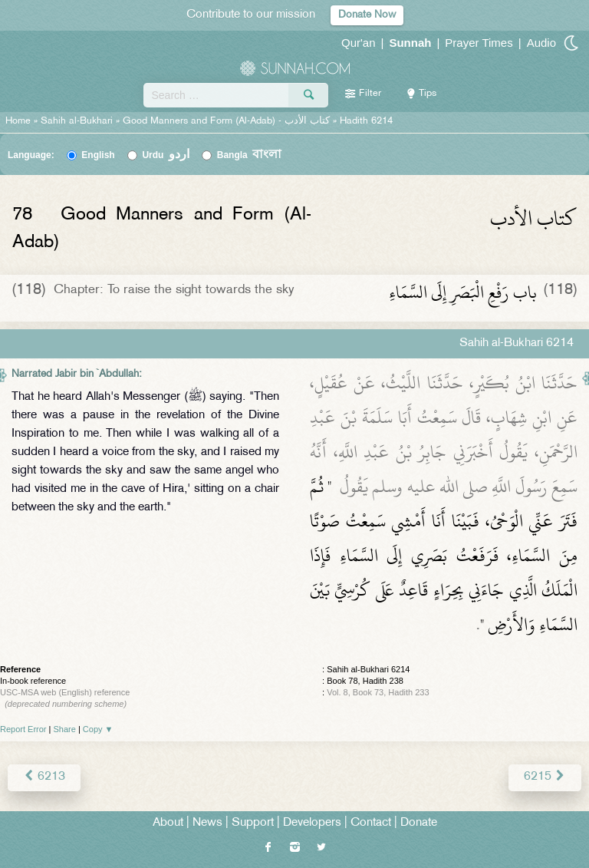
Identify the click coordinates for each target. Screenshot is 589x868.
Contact (371, 823)
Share (65, 729)
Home (18, 121)
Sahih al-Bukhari (77, 121)
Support (253, 823)
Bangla (250, 155)
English (98, 155)
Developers (312, 823)
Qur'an (359, 43)
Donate (419, 823)
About (168, 823)
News (207, 823)
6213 (44, 777)
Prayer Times (479, 43)
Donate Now (367, 15)
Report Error (23, 729)
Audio (541, 43)
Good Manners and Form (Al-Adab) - (228, 121)
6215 (545, 777)
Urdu (166, 155)
